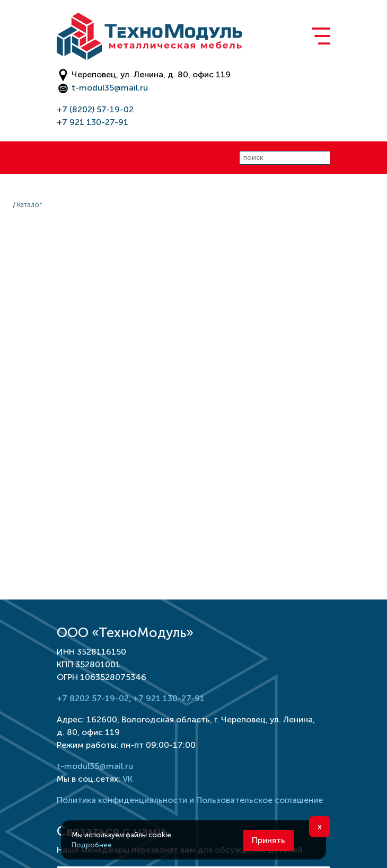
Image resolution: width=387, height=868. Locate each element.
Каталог (29, 205)
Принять (269, 840)
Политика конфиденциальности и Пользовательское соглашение (190, 800)
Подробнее (92, 845)
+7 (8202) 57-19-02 (95, 109)
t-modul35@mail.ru (110, 88)
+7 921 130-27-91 (93, 122)
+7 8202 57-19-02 (93, 698)
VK (127, 779)
